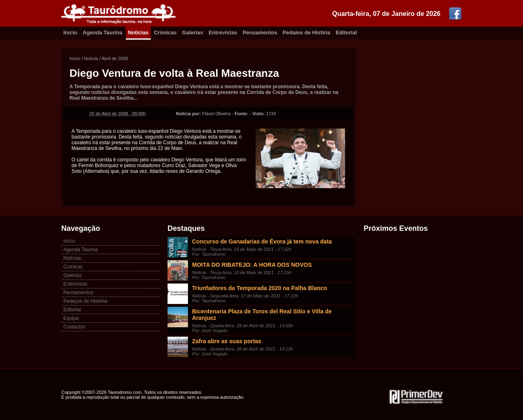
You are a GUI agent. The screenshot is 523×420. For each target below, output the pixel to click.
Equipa (71, 318)
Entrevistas (223, 32)
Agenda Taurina (102, 32)
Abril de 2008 (115, 58)
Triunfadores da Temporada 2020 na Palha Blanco (259, 288)
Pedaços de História (85, 301)
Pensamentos (260, 32)
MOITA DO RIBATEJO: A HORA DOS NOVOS (252, 265)
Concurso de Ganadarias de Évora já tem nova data (262, 241)
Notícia (91, 58)
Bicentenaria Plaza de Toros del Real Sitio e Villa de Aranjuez (262, 315)
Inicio (70, 32)
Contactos (74, 327)
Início (75, 58)
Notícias (138, 32)
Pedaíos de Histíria (306, 32)
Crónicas (165, 32)
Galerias (193, 32)
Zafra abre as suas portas (227, 341)
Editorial (346, 32)
